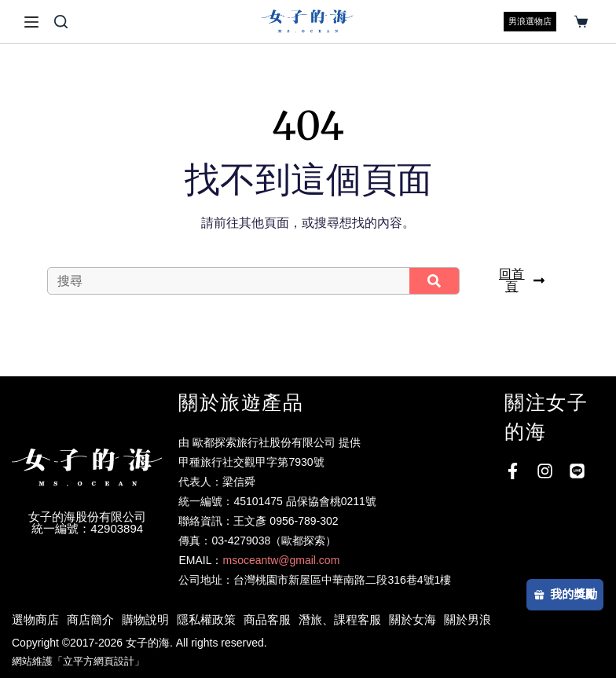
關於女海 (412, 619)
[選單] (31, 22)
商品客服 (267, 619)
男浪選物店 (530, 21)
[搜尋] (61, 22)
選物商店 (35, 619)
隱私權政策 (206, 619)
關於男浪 (467, 619)
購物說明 (145, 619)
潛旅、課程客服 (340, 619)
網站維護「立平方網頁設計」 (78, 661)
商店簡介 (90, 619)
